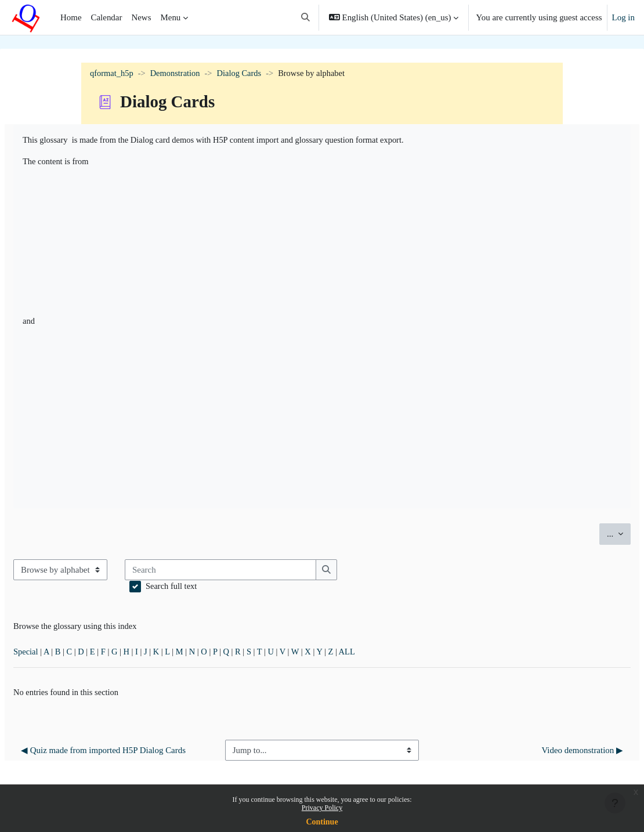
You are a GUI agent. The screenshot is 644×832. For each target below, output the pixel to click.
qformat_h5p (112, 74)
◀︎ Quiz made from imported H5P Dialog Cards (130, 761)
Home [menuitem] (71, 17)
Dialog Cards (243, 74)
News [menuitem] (141, 17)
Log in (623, 17)
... (591, 535)
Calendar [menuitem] (107, 17)
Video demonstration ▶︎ (554, 761)
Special (54, 656)
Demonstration (178, 74)
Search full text (200, 589)
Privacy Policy (322, 808)
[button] (305, 17)
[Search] (249, 572)
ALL (386, 656)
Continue (322, 822)
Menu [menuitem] (170, 17)
